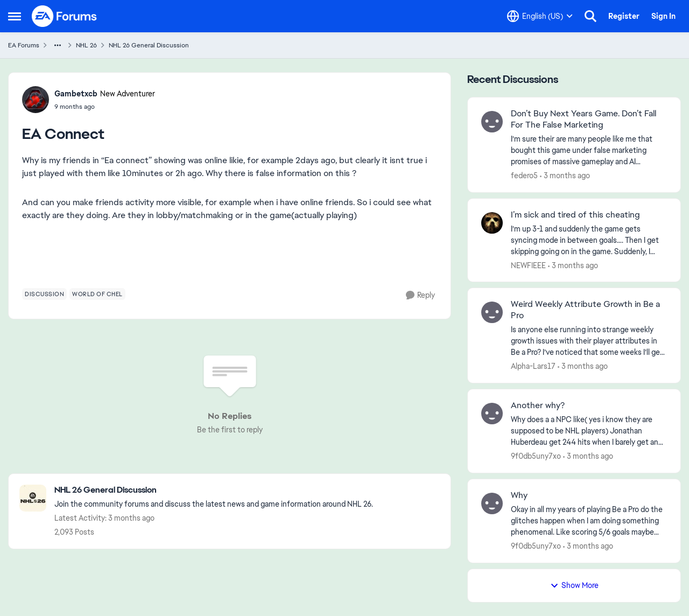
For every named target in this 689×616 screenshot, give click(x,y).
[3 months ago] (565, 176)
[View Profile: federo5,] (492, 122)
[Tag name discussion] (44, 294)
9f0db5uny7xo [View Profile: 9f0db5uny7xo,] (536, 456)
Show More (574, 585)
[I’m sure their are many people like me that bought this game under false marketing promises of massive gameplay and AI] (589, 150)
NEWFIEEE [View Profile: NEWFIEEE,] (528, 265)
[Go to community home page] (65, 16)
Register (624, 16)
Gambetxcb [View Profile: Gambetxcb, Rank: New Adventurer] (76, 94)
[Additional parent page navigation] (58, 45)
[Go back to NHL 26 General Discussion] (214, 490)
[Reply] (420, 295)
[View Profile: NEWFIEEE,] (492, 223)
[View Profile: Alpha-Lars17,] (492, 312)
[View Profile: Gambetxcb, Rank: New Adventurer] (36, 100)
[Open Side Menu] (15, 16)
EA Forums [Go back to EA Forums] (24, 45)
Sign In (663, 16)
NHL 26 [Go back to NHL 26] (86, 45)
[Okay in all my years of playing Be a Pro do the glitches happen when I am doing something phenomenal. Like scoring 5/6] (589, 521)
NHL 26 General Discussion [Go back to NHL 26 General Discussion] (149, 45)
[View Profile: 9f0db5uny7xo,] (492, 414)
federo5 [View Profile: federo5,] (524, 176)
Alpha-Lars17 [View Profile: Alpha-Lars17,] (533, 366)
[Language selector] (540, 16)
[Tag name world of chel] (97, 294)
